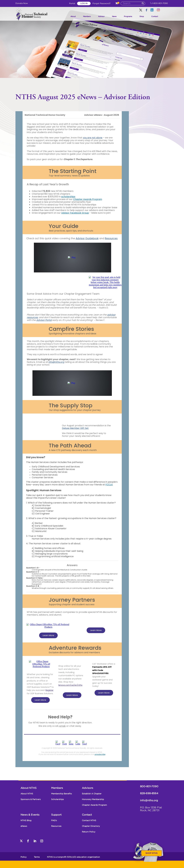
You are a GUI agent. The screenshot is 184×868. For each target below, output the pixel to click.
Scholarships (57, 799)
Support (56, 815)
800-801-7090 (149, 787)
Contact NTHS (89, 821)
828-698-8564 (149, 793)
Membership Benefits (62, 794)
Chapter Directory (91, 826)
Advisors (88, 788)
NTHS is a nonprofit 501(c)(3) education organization (74, 857)
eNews (24, 826)
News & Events (30, 815)
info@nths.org (149, 801)
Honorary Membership (93, 799)
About (73, 17)
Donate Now (22, 3)
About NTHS (29, 788)
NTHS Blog (26, 821)
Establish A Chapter (92, 794)
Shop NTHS (151, 853)
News (114, 17)
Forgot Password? (102, 4)
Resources (56, 826)
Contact (155, 17)
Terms (37, 857)
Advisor (101, 17)
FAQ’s (54, 821)
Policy (24, 857)
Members (87, 17)
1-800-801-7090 (159, 3)
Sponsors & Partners (31, 799)
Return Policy (89, 832)
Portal (72, 4)
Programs (128, 17)
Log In (84, 4)
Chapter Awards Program (94, 805)
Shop (142, 17)
